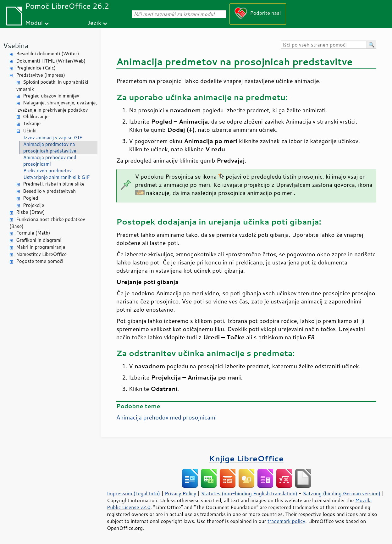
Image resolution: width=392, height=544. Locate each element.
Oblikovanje (36, 117)
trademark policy (286, 521)
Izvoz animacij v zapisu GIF (53, 138)
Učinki (30, 131)
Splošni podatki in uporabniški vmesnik (52, 86)
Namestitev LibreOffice (41, 254)
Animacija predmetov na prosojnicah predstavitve (50, 147)
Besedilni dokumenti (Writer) (47, 54)
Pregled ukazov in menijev (51, 96)
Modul (34, 22)
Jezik (94, 22)
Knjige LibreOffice (246, 458)
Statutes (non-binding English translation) (249, 493)
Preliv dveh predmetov (47, 171)
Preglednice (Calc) (36, 68)
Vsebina (16, 45)
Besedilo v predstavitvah (49, 191)
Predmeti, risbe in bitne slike (54, 184)
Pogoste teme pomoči (40, 261)
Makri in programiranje (41, 247)
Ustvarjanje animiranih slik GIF (56, 177)
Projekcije (33, 205)
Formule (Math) (33, 233)
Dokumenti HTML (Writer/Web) (51, 61)
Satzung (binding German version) (342, 493)
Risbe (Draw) (30, 212)
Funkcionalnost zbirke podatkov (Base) (47, 223)
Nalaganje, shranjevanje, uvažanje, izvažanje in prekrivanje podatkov (57, 106)
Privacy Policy (180, 493)
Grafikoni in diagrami (39, 240)
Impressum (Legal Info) (133, 493)
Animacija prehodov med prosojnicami (50, 161)
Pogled (30, 198)
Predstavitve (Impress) (41, 75)
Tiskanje (32, 123)
